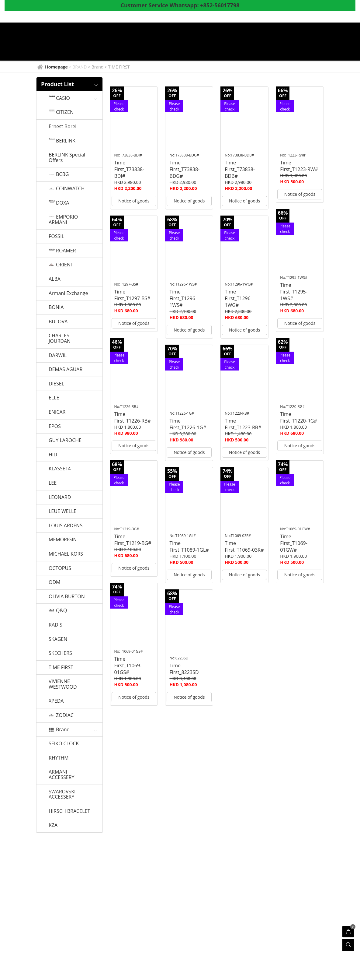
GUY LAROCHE (65, 441)
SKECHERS (60, 653)
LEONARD (60, 497)
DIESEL (56, 384)
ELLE (54, 398)
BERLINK (66, 141)
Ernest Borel (62, 127)
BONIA (56, 307)
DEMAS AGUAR (66, 370)
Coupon (280, 42)
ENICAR (57, 412)
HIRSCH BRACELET (69, 811)
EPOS (55, 427)
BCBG (62, 174)
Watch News (189, 42)
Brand (63, 730)
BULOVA (58, 322)
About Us (310, 42)
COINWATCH (70, 189)
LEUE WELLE (62, 511)
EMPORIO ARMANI (63, 220)
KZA (53, 825)
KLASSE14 (60, 469)
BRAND (156, 42)
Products (227, 42)
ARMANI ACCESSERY (61, 775)
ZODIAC (65, 715)
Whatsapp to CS (157, 52)
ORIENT (65, 265)
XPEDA (56, 701)
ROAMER (66, 251)
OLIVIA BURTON (67, 597)
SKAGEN (58, 639)
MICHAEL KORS (66, 554)
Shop (256, 42)
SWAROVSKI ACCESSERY (62, 794)
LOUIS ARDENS (66, 526)
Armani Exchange (68, 293)
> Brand (96, 67)
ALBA (55, 279)
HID (53, 455)
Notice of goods (134, 201)
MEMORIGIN (63, 540)
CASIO (63, 98)
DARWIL (58, 356)
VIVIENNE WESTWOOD (63, 684)
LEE (53, 483)
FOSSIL (56, 237)
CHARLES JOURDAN (60, 338)
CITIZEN (65, 112)
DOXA (62, 203)
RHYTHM (59, 758)
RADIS (55, 625)
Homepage (126, 42)
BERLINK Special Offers (67, 158)
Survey (121, 52)
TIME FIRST (61, 668)
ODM (54, 582)
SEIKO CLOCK (64, 744)
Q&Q (62, 611)
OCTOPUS (60, 568)
